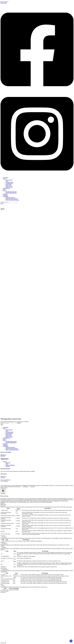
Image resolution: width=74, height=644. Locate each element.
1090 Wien (3, 456)
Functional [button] (3, 536)
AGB (7, 464)
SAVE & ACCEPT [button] (4, 591)
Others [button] (2, 585)
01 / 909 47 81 (7, 480)
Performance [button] (3, 542)
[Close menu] (2, 425)
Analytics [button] (2, 546)
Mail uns (6, 481)
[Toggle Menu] (6, 179)
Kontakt (5, 462)
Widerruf (8, 466)
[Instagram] (37, 175)
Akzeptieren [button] (32, 487)
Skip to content (5, 2)
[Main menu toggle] (3, 209)
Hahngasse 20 (3, 455)
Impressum (8, 463)
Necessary (4, 505)
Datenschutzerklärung (10, 465)
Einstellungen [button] (25, 487)
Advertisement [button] (4, 568)
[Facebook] (37, 91)
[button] (2, 204)
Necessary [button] (3, 503)
